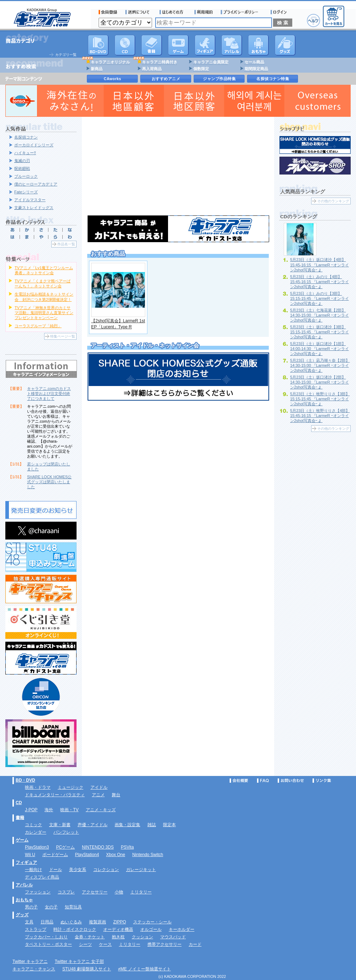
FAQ (263, 781)
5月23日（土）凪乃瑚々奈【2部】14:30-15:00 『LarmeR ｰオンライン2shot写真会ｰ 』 (320, 365)
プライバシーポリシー (242, 12)
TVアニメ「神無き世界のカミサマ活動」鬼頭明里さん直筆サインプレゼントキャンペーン (44, 313)
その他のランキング (333, 201)
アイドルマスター (30, 200)
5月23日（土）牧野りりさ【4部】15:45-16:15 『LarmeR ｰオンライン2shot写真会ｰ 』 (320, 416)
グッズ (285, 45)
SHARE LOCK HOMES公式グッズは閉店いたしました (49, 482)
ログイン (280, 12)
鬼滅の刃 (22, 161)
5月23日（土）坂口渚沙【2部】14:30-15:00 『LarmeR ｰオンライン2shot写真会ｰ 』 (320, 382)
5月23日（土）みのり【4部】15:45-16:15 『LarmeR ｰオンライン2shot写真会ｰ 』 (320, 282)
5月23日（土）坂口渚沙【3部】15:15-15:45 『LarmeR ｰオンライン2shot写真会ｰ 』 (320, 332)
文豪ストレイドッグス (34, 208)
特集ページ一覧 (63, 336)
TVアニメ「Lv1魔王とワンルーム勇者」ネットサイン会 (44, 270)
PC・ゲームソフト (178, 45)
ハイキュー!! (25, 153)
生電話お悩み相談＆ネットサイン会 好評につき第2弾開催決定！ (44, 297)
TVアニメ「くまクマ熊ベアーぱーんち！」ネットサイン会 (43, 283)
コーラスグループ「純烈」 (38, 326)
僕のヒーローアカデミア (36, 184)
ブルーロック (26, 176)
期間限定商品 (256, 69)
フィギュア (205, 45)
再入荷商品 (152, 69)
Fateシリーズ (26, 192)
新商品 (97, 69)
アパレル (232, 45)
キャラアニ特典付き (160, 62)
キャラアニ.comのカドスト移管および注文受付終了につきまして (49, 393)
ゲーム (22, 840)
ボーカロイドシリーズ (34, 145)
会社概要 (239, 781)
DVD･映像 (98, 45)
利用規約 (204, 12)
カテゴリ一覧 (66, 55)
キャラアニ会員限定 (211, 62)
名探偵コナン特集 (273, 79)
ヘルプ (313, 20)
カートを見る (334, 16)
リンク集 (322, 781)
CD (125, 45)
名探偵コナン (26, 137)
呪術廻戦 (22, 168)
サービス (173, 12)
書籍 (152, 45)
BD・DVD (25, 780)
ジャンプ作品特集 (219, 79)
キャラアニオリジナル (110, 62)
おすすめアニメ (166, 79)
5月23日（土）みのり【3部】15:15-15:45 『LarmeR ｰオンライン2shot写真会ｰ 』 (320, 298)
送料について (138, 12)
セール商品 (254, 62)
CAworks (113, 79)
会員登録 (108, 12)
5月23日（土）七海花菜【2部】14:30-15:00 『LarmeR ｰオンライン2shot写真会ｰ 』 (320, 315)
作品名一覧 (66, 244)
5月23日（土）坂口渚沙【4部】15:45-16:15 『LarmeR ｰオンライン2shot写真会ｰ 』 (320, 265)
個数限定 (201, 69)
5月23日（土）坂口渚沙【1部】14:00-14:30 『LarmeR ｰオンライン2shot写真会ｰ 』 (320, 349)
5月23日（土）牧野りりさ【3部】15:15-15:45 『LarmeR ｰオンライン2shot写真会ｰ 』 (320, 399)
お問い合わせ (291, 781)
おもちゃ (258, 45)
